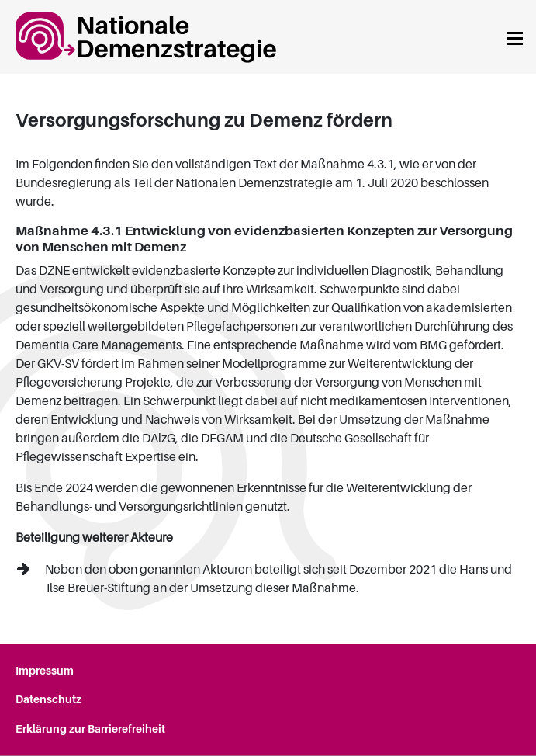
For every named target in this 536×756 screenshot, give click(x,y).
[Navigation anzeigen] (515, 37)
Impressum (45, 671)
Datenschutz (48, 699)
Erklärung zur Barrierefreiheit (90, 729)
